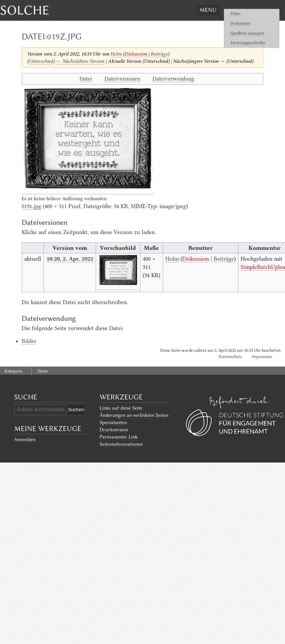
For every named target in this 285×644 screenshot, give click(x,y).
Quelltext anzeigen (247, 33)
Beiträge (159, 54)
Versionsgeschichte (248, 43)
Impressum (262, 357)
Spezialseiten (113, 422)
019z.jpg (31, 206)
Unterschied (41, 61)
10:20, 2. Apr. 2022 (70, 259)
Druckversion (114, 430)
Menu (208, 10)
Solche (25, 10)
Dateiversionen (122, 79)
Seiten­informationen (121, 444)
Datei (235, 13)
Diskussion (240, 23)
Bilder (29, 341)
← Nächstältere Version (80, 61)
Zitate (43, 371)
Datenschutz (230, 357)
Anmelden (25, 440)
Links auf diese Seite (121, 408)
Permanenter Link (119, 437)
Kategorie (13, 371)
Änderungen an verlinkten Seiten (134, 415)
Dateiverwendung (173, 79)
